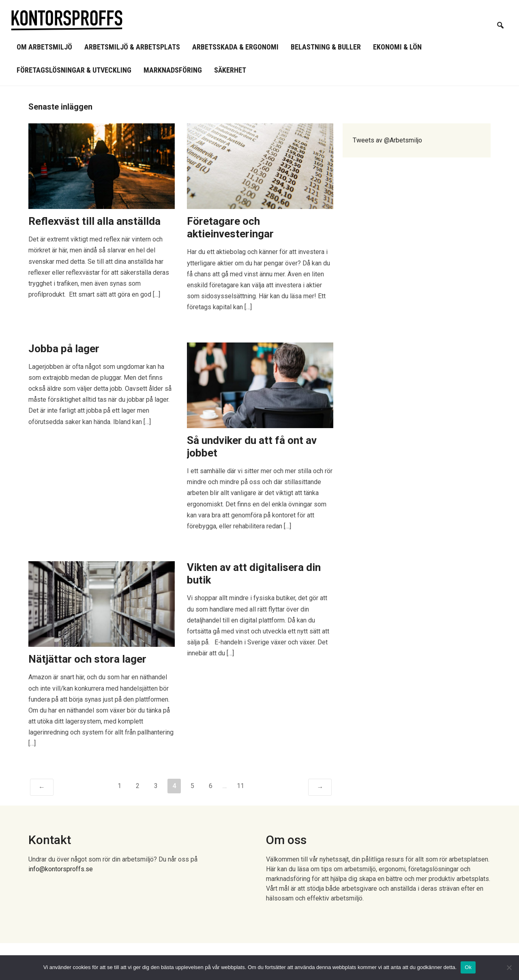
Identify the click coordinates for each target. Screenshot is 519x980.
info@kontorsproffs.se (61, 869)
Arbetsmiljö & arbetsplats (132, 47)
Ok (468, 967)
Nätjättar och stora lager (87, 659)
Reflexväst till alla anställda (94, 221)
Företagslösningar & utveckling (74, 70)
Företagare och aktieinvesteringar (230, 227)
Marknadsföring (173, 70)
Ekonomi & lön (397, 47)
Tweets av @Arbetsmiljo (387, 140)
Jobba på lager (64, 349)
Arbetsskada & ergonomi (235, 47)
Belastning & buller (326, 47)
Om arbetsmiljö (44, 47)
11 (240, 786)
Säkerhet (230, 70)
